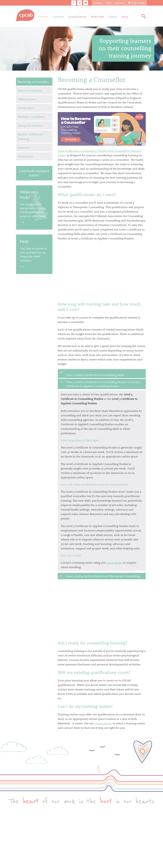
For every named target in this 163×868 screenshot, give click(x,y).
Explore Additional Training (30, 136)
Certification (26, 108)
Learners (58, 16)
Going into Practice (30, 125)
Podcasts (24, 148)
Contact (98, 3)
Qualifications (77, 16)
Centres (43, 16)
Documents (25, 156)
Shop (125, 16)
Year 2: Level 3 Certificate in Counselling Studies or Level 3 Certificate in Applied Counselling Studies (103, 384)
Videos (113, 16)
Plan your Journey (30, 90)
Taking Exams (27, 99)
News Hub (97, 16)
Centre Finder (137, 3)
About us (120, 3)
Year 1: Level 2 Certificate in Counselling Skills (95, 375)
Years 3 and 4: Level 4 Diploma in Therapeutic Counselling (103, 576)
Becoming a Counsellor (33, 82)
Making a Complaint (31, 116)
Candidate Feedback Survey (34, 173)
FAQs (108, 3)
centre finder (114, 563)
